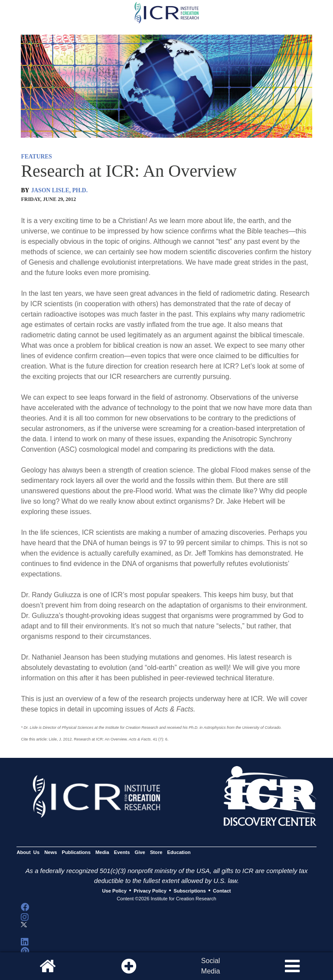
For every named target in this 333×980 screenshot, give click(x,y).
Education (179, 852)
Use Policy (114, 891)
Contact (222, 891)
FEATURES (36, 157)
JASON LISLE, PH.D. (59, 190)
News (51, 852)
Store (156, 852)
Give (140, 852)
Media (102, 852)
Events (122, 852)
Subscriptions (189, 891)
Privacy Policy (150, 891)
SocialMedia (211, 966)
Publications (76, 852)
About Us (28, 852)
